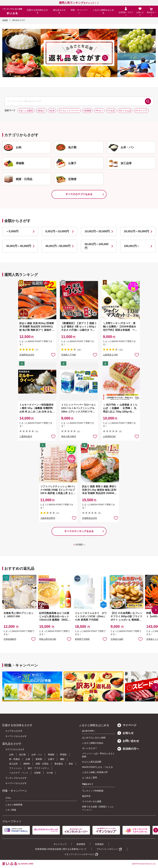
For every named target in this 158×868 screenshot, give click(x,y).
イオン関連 (11, 810)
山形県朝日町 (109, 436)
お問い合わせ (128, 741)
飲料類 (39, 759)
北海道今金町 (117, 639)
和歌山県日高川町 (48, 639)
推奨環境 (81, 844)
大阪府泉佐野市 (48, 518)
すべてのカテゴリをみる (79, 194)
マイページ (127, 725)
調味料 (27, 764)
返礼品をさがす (59, 11)
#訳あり (41, 111)
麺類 (62, 759)
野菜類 (63, 755)
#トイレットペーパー (69, 111)
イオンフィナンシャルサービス (79, 854)
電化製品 (59, 764)
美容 (71, 764)
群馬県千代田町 (82, 639)
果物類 (51, 755)
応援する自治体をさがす (38, 11)
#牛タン (99, 111)
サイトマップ (60, 844)
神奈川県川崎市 (69, 436)
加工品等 (13, 764)
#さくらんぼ (125, 111)
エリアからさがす (14, 731)
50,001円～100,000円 (97, 246)
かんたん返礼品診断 (92, 762)
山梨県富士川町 (110, 355)
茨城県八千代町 (69, 355)
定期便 (37, 773)
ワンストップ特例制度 (93, 791)
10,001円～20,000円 (97, 231)
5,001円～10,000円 (57, 231)
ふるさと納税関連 (14, 805)
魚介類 (22, 755)
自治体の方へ (128, 749)
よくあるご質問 (90, 778)
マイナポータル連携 (92, 801)
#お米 (52, 111)
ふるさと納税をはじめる (103, 11)
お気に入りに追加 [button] (53, 355)
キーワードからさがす (16, 736)
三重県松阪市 (26, 436)
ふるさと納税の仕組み (93, 743)
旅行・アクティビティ (38, 768)
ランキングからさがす (16, 778)
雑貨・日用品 (42, 764)
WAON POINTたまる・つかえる (97, 767)
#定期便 (87, 111)
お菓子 (51, 759)
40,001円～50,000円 (58, 246)
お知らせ (126, 733)
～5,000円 (12, 231)
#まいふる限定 (26, 111)
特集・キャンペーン (79, 11)
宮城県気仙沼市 (27, 355)
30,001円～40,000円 (19, 246)
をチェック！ (78, 3)
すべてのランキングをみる (79, 531)
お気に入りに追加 (33, 639)
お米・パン (37, 755)
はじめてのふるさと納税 (94, 738)
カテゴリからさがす (15, 749)
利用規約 (99, 844)
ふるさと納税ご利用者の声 (95, 772)
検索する (148, 101)
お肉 (11, 755)
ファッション (16, 768)
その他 (50, 773)
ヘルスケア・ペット (19, 773)
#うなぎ (111, 111)
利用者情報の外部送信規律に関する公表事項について (61, 849)
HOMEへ (80, 545)
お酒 (28, 759)
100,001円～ (132, 246)
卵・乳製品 (14, 759)
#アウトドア (141, 111)
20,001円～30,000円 (136, 231)
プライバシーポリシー (107, 849)
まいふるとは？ (90, 748)
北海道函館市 (10, 639)
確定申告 (86, 796)
